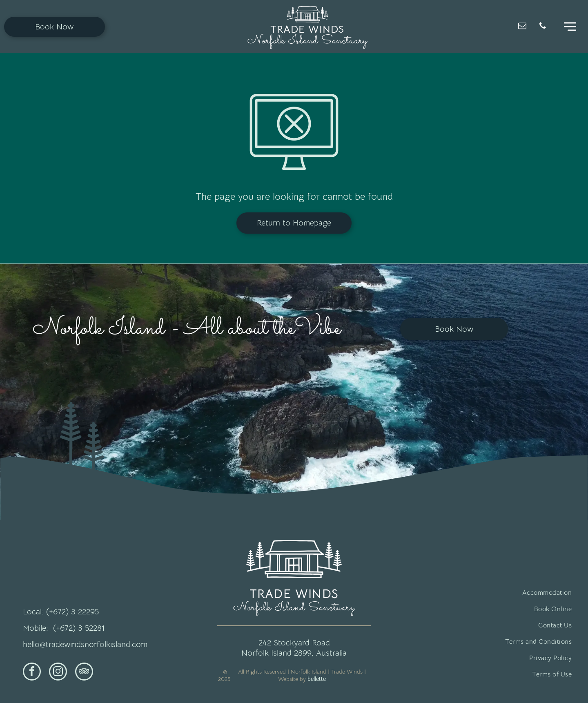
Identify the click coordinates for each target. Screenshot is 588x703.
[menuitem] (488, 593)
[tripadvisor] (84, 673)
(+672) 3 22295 (72, 612)
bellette (317, 679)
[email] (522, 27)
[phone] (543, 27)
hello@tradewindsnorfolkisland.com (85, 644)
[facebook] (32, 673)
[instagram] (58, 673)
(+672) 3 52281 (79, 628)
